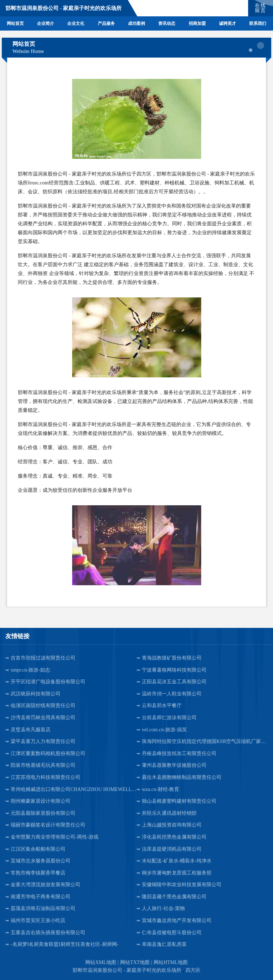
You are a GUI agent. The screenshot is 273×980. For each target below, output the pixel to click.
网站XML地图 (101, 962)
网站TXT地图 (135, 962)
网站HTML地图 (171, 962)
